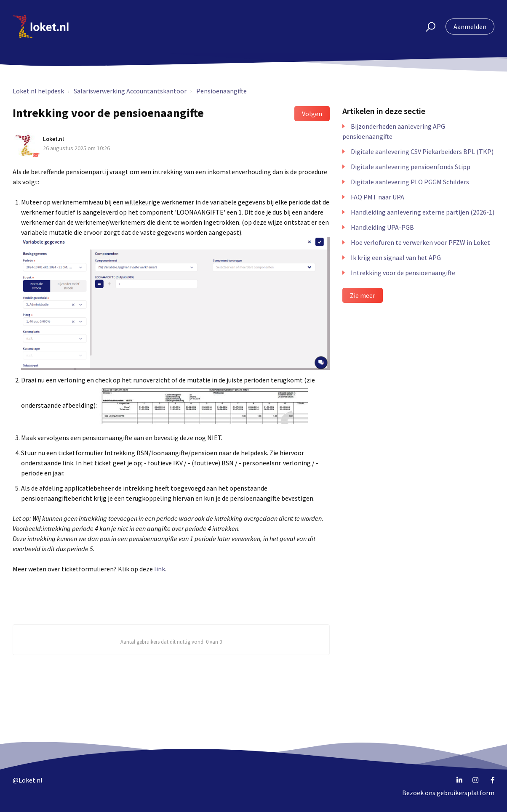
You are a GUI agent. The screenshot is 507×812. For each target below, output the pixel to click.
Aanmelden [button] (470, 27)
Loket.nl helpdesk (38, 91)
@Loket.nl (28, 780)
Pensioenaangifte (221, 91)
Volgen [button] (312, 114)
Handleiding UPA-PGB (382, 227)
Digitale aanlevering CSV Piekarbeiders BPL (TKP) (422, 151)
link (160, 569)
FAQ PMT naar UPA (378, 197)
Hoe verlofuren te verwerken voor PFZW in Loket (420, 242)
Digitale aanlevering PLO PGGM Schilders (410, 182)
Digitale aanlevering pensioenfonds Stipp (411, 167)
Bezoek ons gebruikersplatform (448, 793)
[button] (427, 27)
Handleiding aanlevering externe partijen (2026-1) (423, 212)
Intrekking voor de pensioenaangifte (403, 273)
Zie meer (363, 295)
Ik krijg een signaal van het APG (396, 257)
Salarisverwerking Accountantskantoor (130, 91)
